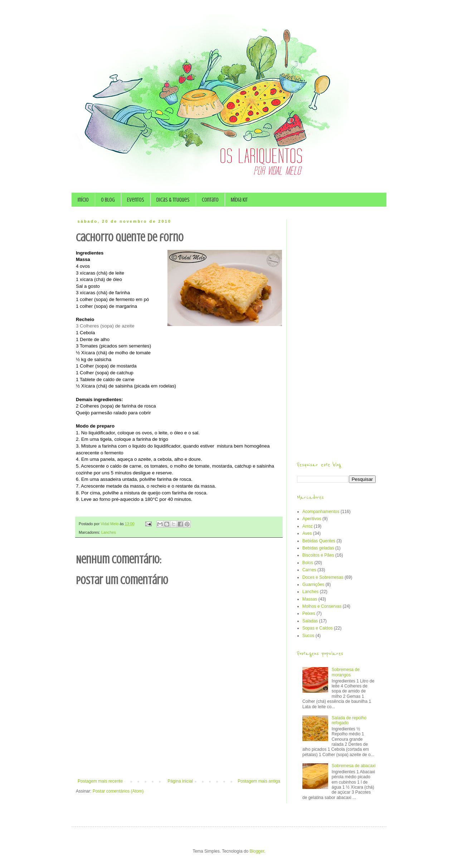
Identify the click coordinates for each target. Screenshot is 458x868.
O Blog (108, 200)
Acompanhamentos (321, 512)
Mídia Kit (239, 200)
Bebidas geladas (318, 548)
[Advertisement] (179, 759)
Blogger (257, 851)
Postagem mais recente (100, 781)
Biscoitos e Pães (318, 555)
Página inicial (180, 781)
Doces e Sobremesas (323, 577)
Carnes (309, 570)
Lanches (109, 532)
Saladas (310, 621)
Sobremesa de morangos (346, 672)
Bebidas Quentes (319, 541)
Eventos (136, 200)
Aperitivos (312, 519)
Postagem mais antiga (259, 781)
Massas (310, 599)
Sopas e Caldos (318, 628)
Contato (210, 200)
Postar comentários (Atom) (118, 791)
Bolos (308, 563)
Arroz (308, 526)
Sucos (308, 636)
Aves (307, 533)
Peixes (309, 613)
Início (83, 200)
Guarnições (313, 585)
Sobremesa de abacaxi (354, 766)
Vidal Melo (110, 524)
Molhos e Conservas (322, 606)
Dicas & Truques (173, 200)
